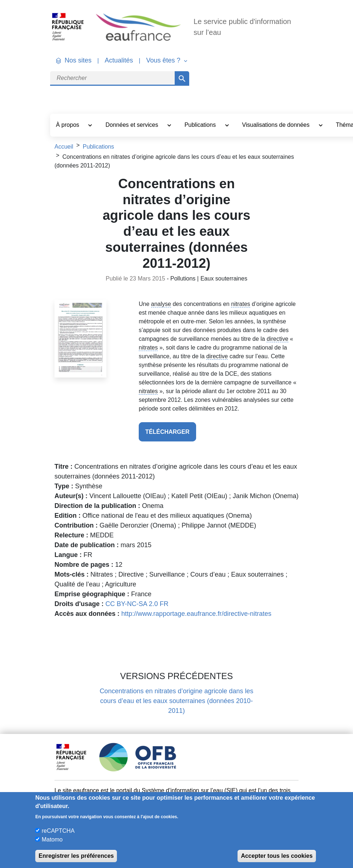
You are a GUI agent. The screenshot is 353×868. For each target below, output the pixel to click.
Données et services (132, 125)
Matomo (52, 839)
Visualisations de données (277, 125)
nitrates (240, 304)
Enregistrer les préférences (76, 856)
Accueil (64, 147)
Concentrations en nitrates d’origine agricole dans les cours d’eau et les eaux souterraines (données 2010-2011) (176, 701)
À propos (68, 125)
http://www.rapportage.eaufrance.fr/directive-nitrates (196, 614)
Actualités (119, 60)
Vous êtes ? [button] (164, 60)
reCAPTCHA (58, 831)
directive (277, 339)
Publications (201, 125)
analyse (161, 304)
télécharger (167, 432)
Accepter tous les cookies (277, 856)
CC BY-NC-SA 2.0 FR (137, 604)
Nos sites (78, 60)
